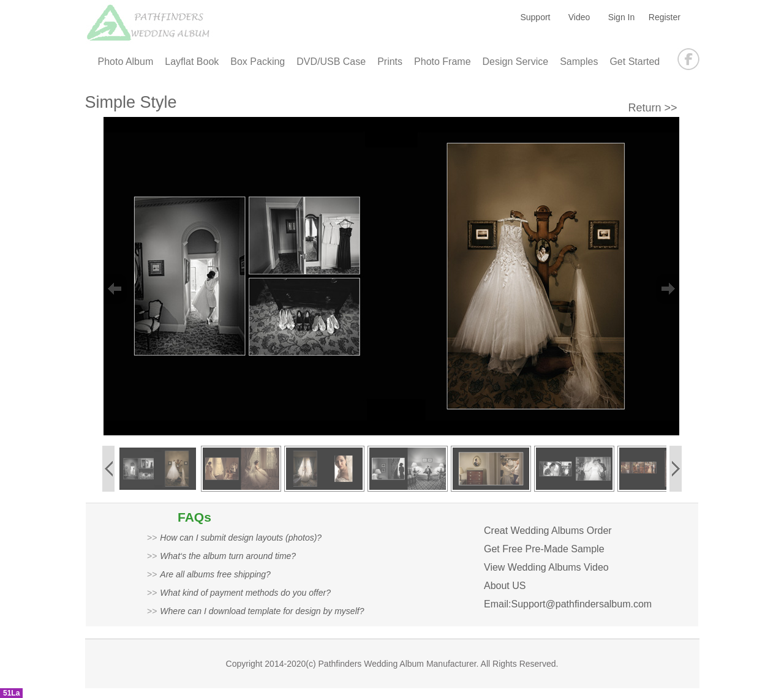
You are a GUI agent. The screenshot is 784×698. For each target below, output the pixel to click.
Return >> (653, 108)
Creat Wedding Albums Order (548, 531)
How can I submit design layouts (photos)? (241, 538)
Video (579, 17)
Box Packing (258, 62)
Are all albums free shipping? (215, 574)
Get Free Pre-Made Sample (544, 549)
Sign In (622, 17)
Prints (390, 62)
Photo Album (126, 62)
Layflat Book (192, 62)
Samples (579, 62)
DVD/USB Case (331, 62)
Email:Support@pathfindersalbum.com (568, 604)
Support (535, 17)
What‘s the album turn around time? (228, 556)
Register (665, 17)
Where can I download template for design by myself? (262, 611)
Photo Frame (442, 62)
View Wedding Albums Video (546, 567)
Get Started (635, 62)
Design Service (516, 62)
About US (505, 586)
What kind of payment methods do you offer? (245, 593)
